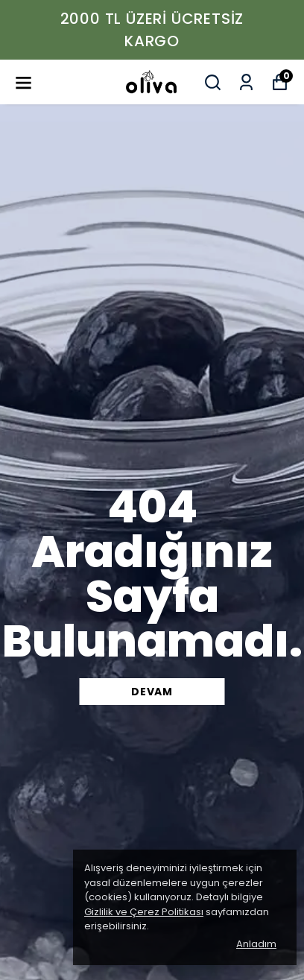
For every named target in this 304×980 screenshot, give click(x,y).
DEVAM (152, 692)
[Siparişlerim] (246, 82)
